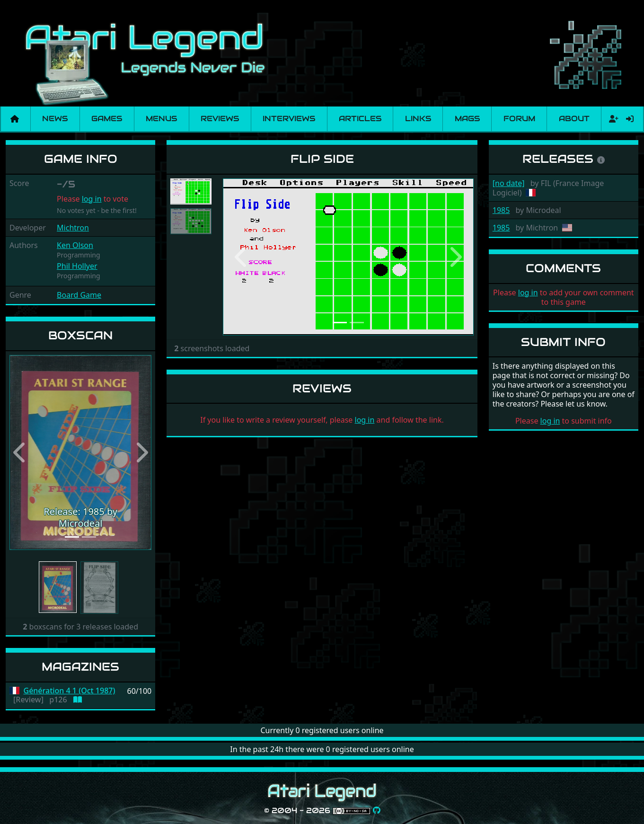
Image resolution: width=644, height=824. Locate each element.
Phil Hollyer (77, 266)
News (55, 119)
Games (107, 119)
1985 (501, 210)
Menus (161, 119)
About (574, 119)
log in (92, 199)
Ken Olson (75, 245)
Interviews (289, 119)
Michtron (73, 228)
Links (418, 119)
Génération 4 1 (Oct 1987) (70, 691)
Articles (360, 119)
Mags (467, 119)
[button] (20, 452)
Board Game (79, 295)
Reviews (220, 119)
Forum (519, 119)
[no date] (509, 183)
